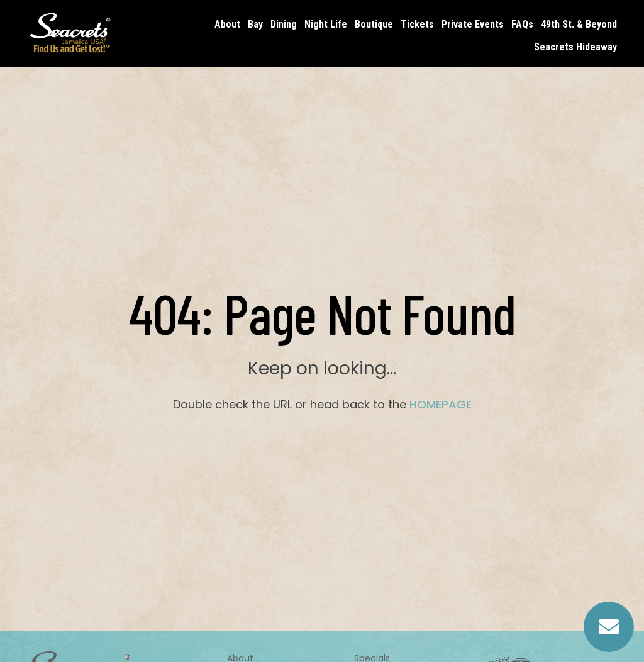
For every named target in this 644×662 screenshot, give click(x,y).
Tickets (417, 24)
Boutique (374, 24)
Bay (255, 24)
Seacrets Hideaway (575, 47)
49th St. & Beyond (579, 24)
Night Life (326, 24)
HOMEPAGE (441, 404)
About (227, 24)
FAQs (522, 24)
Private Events (473, 24)
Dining (284, 24)
